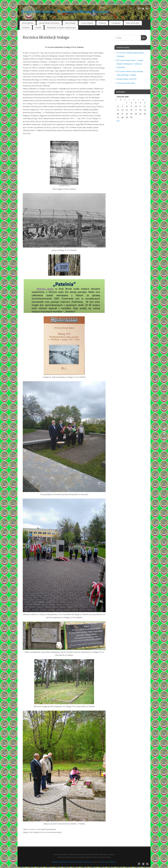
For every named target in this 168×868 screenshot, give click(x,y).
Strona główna (28, 23)
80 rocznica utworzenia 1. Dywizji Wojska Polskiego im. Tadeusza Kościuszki (130, 64)
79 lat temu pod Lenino (126, 83)
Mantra (103, 862)
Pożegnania (116, 23)
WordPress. (112, 862)
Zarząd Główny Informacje (49, 23)
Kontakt (132, 3)
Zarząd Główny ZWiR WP (127, 79)
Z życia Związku (87, 23)
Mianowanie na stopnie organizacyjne (61, 28)
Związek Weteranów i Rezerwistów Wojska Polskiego (65, 11)
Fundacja (123, 3)
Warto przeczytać (143, 3)
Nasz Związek (113, 3)
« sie (118, 121)
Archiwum (26, 28)
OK (143, 38)
